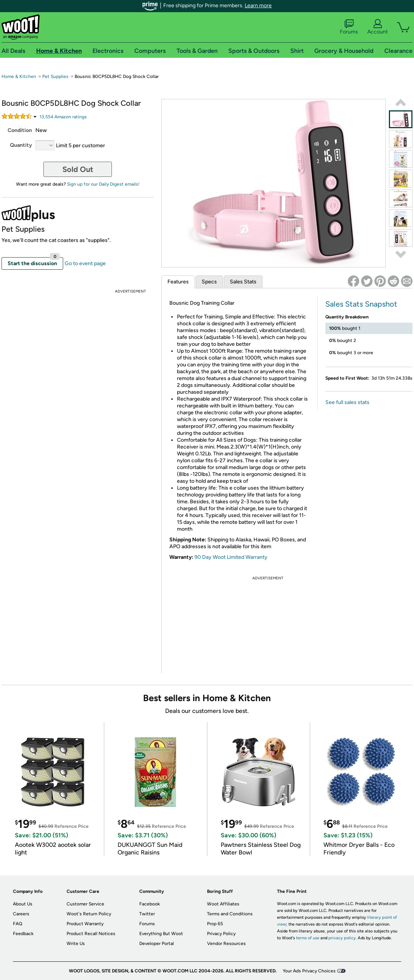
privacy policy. (342, 938)
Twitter (147, 914)
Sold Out (78, 169)
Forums (349, 27)
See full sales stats (347, 402)
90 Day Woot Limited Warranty (231, 557)
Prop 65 (215, 924)
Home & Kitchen (19, 76)
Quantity (21, 145)
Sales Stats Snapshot (361, 304)
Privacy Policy (221, 934)
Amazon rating (63, 117)
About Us (23, 904)
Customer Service (85, 904)
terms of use (308, 938)
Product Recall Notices (91, 934)
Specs (209, 282)
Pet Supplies (55, 76)
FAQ (18, 924)
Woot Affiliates (223, 904)
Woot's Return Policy (89, 914)
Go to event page (85, 263)
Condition (20, 130)
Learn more (258, 6)
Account (377, 27)
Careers (21, 914)
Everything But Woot (161, 934)
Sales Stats (243, 282)
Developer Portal (157, 943)
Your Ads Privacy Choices (309, 971)
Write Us (76, 943)
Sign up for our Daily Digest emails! (103, 184)
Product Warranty (85, 924)
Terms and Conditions (230, 914)
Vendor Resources (226, 943)
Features (178, 282)
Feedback (23, 934)
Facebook (150, 904)
